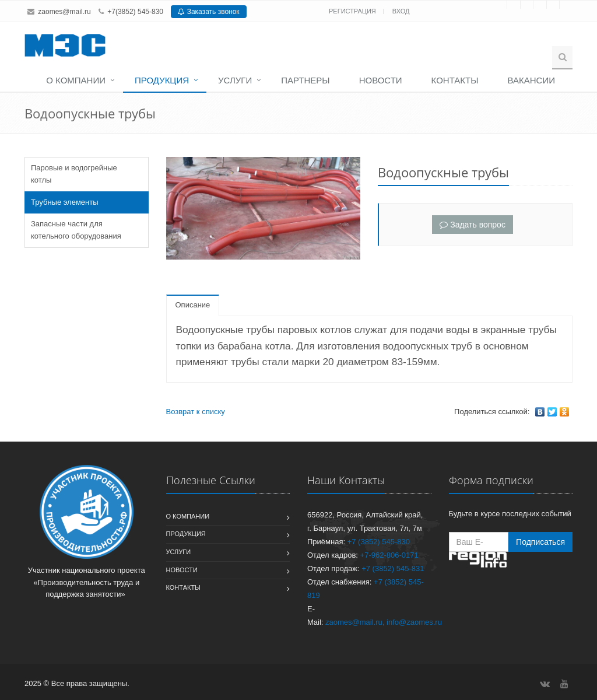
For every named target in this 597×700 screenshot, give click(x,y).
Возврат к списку (196, 412)
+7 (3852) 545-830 (379, 542)
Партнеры (305, 80)
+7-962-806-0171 (389, 555)
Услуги (235, 80)
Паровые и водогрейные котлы (74, 174)
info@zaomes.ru (414, 622)
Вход (401, 11)
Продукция (162, 80)
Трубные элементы (65, 202)
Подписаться (540, 542)
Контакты (455, 80)
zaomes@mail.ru (64, 12)
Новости (381, 80)
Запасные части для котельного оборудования (76, 230)
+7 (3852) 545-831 (393, 568)
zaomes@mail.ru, (355, 622)
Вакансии (531, 80)
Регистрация (353, 11)
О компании (76, 80)
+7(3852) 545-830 (135, 12)
